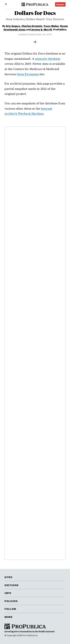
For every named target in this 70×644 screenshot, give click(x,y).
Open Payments (28, 74)
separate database (48, 58)
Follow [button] (10, 609)
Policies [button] (11, 601)
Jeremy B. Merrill (42, 29)
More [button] (8, 617)
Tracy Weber (51, 26)
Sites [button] (8, 577)
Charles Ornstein (32, 26)
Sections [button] (11, 585)
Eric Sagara (13, 26)
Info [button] (8, 593)
